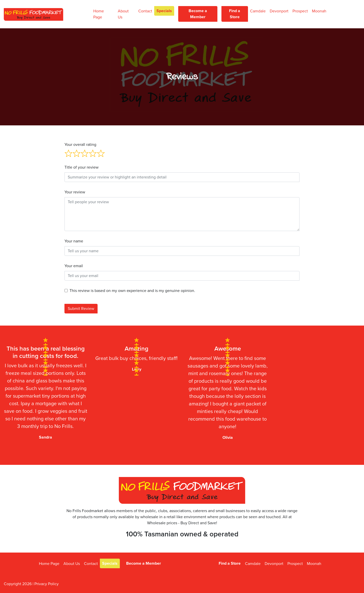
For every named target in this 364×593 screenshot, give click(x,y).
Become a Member (198, 14)
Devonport (279, 11)
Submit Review (81, 309)
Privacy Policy (47, 584)
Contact (145, 11)
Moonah (319, 11)
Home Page (99, 14)
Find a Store (235, 14)
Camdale (258, 11)
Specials (164, 11)
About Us (123, 14)
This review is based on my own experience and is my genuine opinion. (132, 291)
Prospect (300, 11)
